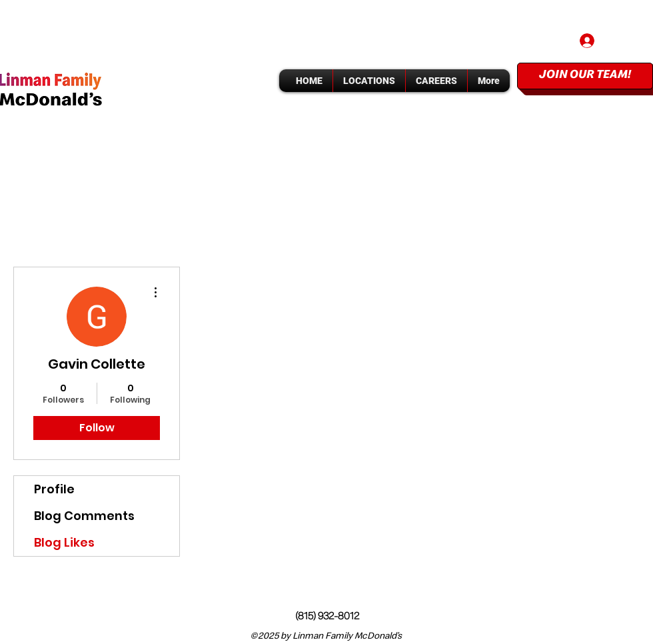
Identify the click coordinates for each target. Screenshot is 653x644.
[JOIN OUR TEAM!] (585, 76)
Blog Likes (64, 542)
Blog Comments (84, 516)
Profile (54, 489)
